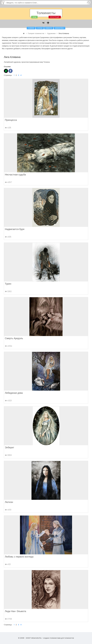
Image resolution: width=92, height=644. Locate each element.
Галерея (31, 28)
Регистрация (55, 17)
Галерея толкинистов (36, 33)
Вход (34, 17)
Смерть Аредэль (14, 338)
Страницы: (8, 75)
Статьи (40, 28)
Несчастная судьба (15, 175)
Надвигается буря (15, 229)
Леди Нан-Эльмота (16, 611)
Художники (51, 33)
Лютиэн (9, 502)
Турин (8, 284)
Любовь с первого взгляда (19, 557)
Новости (49, 28)
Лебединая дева (14, 393)
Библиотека (59, 28)
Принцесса (11, 120)
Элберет (10, 447)
